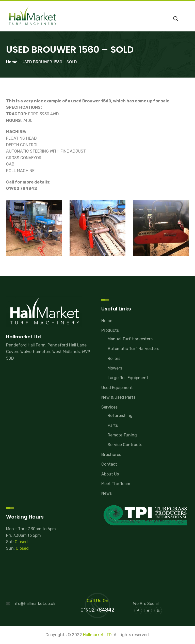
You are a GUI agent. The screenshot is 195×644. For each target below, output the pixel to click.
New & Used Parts (118, 397)
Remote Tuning (122, 435)
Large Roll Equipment (128, 378)
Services (109, 407)
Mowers (115, 368)
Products (110, 330)
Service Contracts (125, 445)
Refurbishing (120, 416)
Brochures (111, 455)
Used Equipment (117, 388)
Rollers (114, 358)
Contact (109, 464)
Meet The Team (116, 484)
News (107, 493)
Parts (113, 425)
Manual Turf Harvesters (130, 339)
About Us (110, 474)
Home (107, 321)
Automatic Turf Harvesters (133, 349)
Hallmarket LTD (97, 635)
